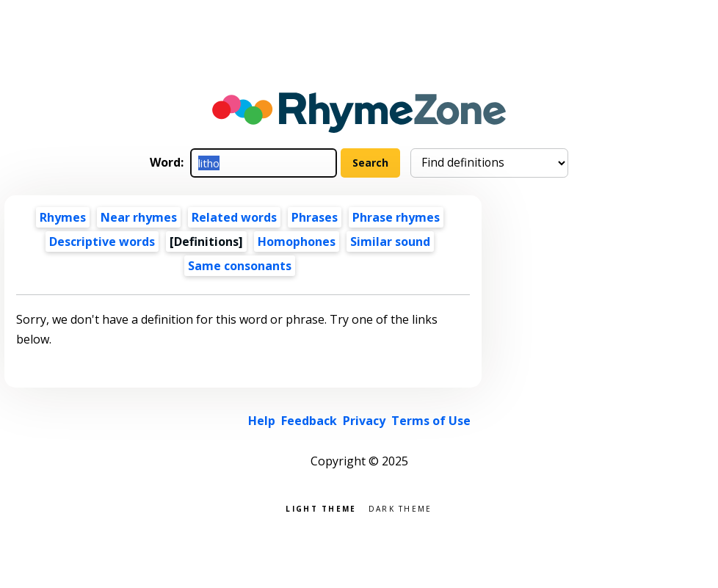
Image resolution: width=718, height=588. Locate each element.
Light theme (321, 508)
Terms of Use (431, 421)
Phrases (315, 217)
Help (262, 421)
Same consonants (240, 266)
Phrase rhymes (396, 217)
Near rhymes (139, 217)
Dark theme (400, 508)
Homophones (297, 242)
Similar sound (390, 242)
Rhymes (63, 217)
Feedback (309, 421)
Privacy (364, 421)
